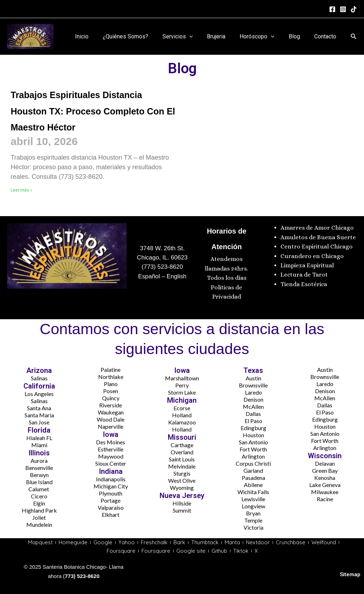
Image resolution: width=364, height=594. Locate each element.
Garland (253, 469)
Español (149, 275)
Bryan (253, 511)
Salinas (39, 376)
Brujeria (226, 36)
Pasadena (253, 476)
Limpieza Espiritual (307, 264)
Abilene (253, 483)
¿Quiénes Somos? (141, 36)
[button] (354, 36)
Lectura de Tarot (304, 273)
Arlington (253, 454)
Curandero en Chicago (312, 254)
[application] (202, 37)
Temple (253, 518)
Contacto (327, 36)
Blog (299, 36)
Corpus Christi (253, 462)
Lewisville (253, 497)
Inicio (100, 36)
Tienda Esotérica (304, 282)
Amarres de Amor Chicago (317, 226)
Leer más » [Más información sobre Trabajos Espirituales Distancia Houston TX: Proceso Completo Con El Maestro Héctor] (22, 206)
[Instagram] (343, 9)
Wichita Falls (253, 490)
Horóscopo (264, 37)
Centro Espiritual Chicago (317, 245)
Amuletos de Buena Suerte (318, 236)
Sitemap (350, 574)
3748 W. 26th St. (162, 247)
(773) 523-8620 (162, 265)
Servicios (191, 37)
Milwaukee (325, 490)
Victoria (253, 526)
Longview (253, 504)
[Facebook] (332, 9)
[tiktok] (354, 9)
